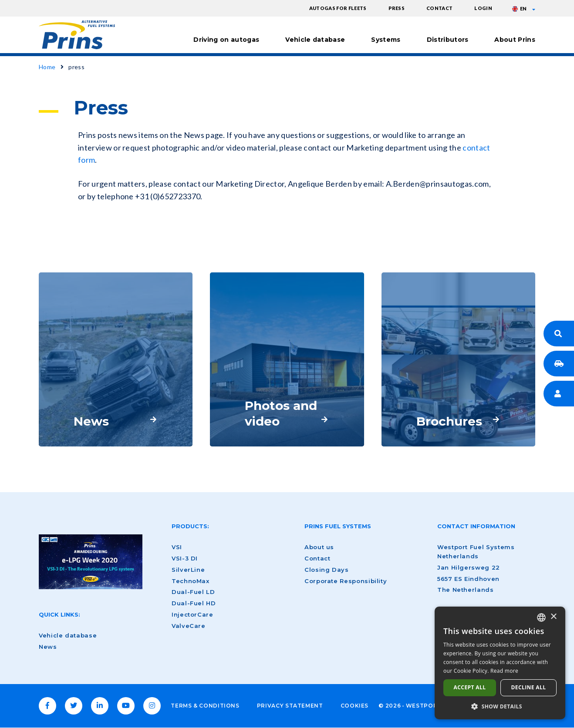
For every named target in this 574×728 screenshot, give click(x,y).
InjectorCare (192, 614)
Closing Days (327, 570)
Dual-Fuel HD (194, 603)
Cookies (355, 706)
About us (319, 547)
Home (47, 67)
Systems (386, 40)
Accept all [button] (470, 687)
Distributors (448, 40)
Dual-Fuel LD (193, 592)
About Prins (515, 40)
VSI (177, 547)
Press (397, 8)
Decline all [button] (529, 687)
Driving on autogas (226, 40)
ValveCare (189, 626)
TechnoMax (191, 581)
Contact (439, 8)
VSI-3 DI (185, 558)
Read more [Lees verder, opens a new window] (504, 671)
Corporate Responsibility (346, 581)
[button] (500, 706)
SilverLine (188, 570)
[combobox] (541, 617)
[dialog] (500, 663)
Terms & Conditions (205, 706)
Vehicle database (315, 40)
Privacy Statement (290, 706)
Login (483, 8)
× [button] (553, 617)
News (48, 647)
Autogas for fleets (338, 8)
